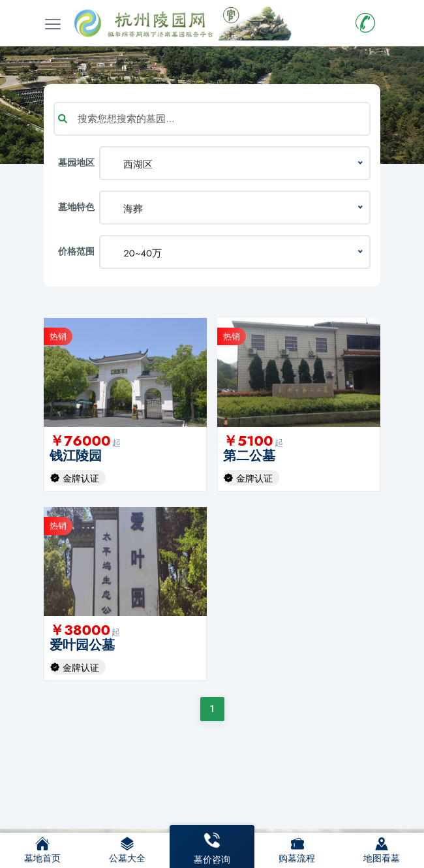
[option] (125, 372)
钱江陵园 (76, 456)
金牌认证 (81, 478)
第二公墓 (249, 456)
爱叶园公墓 (82, 645)
